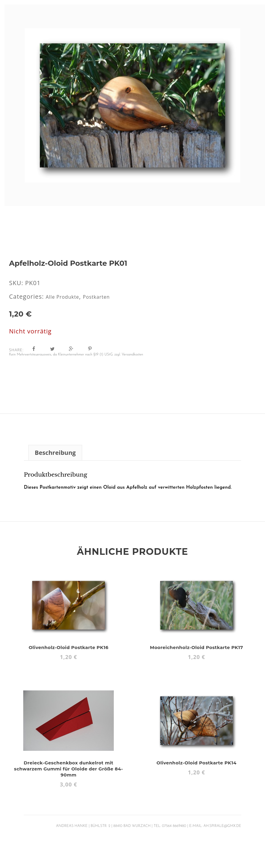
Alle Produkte (66, 296)
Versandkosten (132, 354)
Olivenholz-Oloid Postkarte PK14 (196, 762)
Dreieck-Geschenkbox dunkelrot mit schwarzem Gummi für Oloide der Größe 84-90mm (69, 768)
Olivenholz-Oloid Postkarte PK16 (69, 647)
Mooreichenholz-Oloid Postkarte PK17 (196, 647)
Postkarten (108, 296)
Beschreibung (55, 452)
